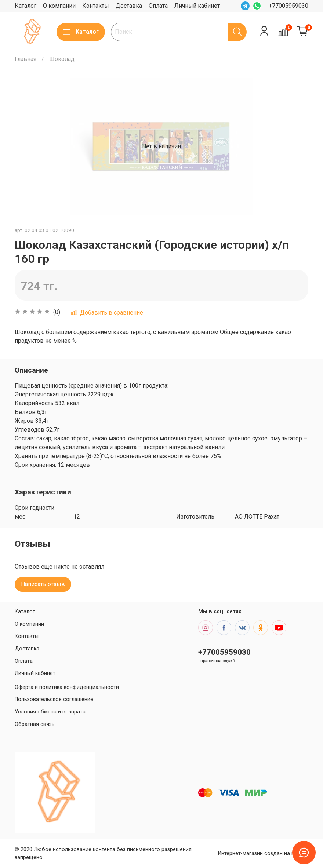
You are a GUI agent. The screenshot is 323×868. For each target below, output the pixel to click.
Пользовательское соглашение (54, 699)
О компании (59, 6)
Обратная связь (35, 724)
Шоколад (62, 59)
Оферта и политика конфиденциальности (67, 687)
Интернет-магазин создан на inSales (263, 854)
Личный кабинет (197, 6)
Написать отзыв (43, 584)
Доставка (129, 6)
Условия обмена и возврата (50, 712)
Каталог (26, 6)
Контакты (96, 6)
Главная (26, 59)
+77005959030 (288, 6)
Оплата (158, 6)
